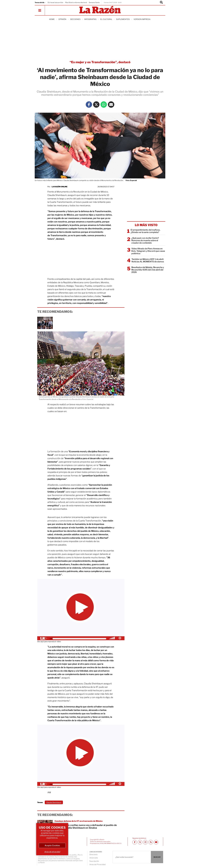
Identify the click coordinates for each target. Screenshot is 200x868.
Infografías (90, 19)
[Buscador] (161, 3)
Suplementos (123, 19)
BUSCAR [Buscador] (157, 857)
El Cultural (106, 19)
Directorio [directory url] (93, 854)
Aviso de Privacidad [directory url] (97, 864)
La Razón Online (60, 187)
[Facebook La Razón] (89, 105)
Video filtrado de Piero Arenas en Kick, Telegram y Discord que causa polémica (148, 251)
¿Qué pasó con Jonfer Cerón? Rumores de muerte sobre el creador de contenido (145, 240)
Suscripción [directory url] (94, 861)
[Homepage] (100, 10)
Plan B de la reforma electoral (76, 2)
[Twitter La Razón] (96, 105)
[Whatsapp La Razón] (104, 105)
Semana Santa (94, 2)
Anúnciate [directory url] (94, 858)
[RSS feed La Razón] (151, 842)
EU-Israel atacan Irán (55, 2)
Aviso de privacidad (52, 852)
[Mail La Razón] (111, 105)
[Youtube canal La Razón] (156, 842)
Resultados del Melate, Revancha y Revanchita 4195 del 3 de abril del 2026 (148, 270)
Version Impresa (142, 19)
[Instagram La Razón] (145, 842)
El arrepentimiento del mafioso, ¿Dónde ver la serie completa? (145, 231)
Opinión (62, 19)
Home (52, 19)
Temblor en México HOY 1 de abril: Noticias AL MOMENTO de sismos (148, 260)
